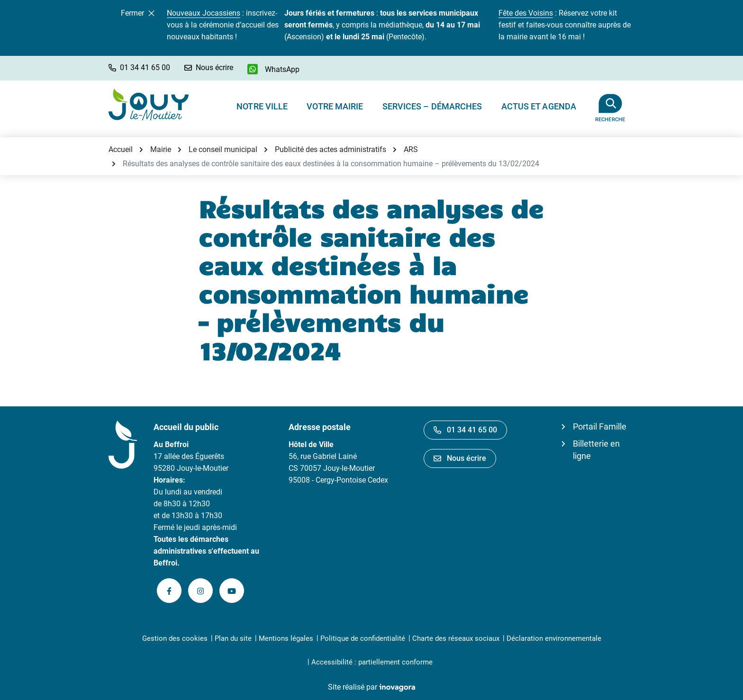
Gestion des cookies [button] (175, 638)
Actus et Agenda (539, 106)
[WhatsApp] (273, 69)
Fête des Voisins (526, 13)
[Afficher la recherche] (610, 104)
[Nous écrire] (209, 67)
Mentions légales (286, 638)
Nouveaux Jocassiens (204, 13)
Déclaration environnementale (554, 638)
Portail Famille (600, 426)
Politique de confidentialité (363, 638)
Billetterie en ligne (596, 450)
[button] (139, 67)
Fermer (138, 13)
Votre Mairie (335, 106)
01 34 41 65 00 (465, 430)
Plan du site (233, 638)
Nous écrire (460, 458)
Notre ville (262, 106)
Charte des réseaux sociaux (456, 638)
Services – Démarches (432, 106)
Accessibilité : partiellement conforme (372, 662)
